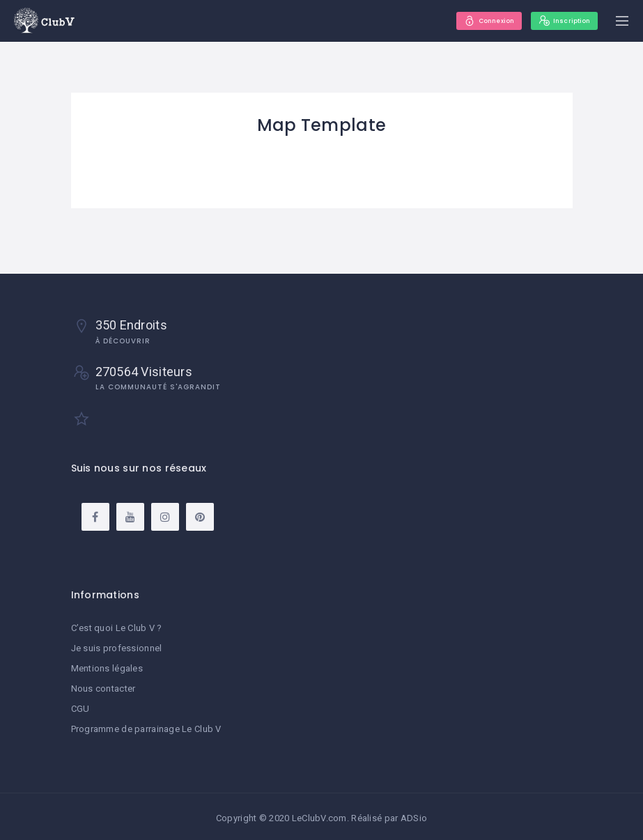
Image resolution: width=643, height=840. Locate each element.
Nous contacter (103, 687)
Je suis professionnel (117, 647)
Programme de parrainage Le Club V (146, 726)
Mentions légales (107, 668)
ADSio (414, 815)
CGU (80, 707)
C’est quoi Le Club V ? (117, 628)
